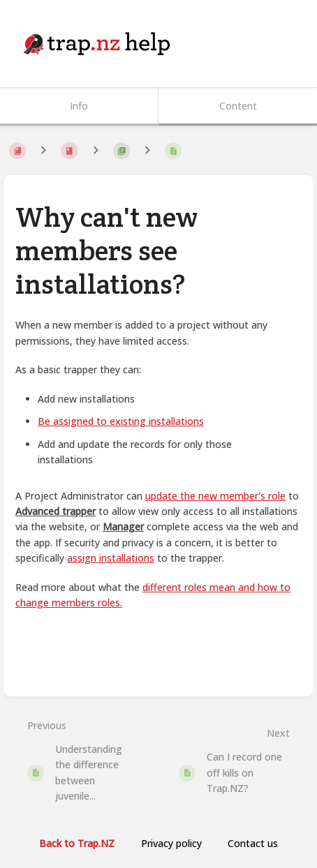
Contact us (253, 843)
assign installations (111, 558)
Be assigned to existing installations (121, 421)
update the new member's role (215, 496)
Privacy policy (171, 843)
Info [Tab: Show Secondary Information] (79, 106)
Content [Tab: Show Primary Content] (238, 106)
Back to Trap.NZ (77, 843)
